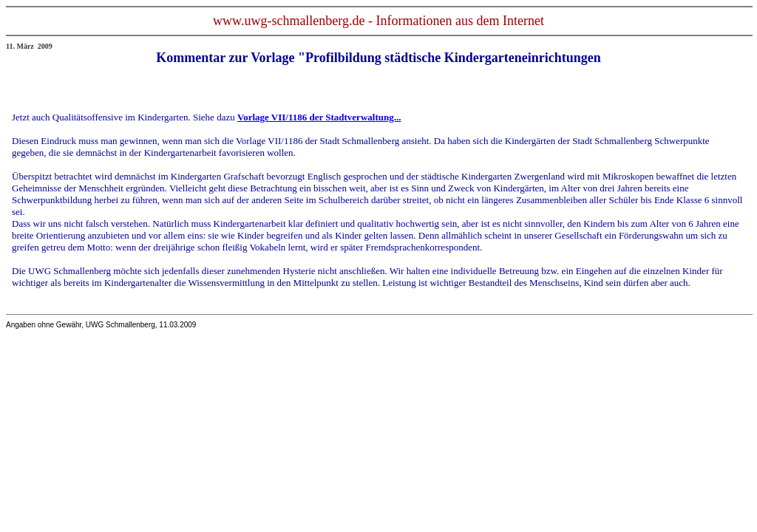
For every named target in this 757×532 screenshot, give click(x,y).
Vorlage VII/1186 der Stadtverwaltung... (319, 117)
